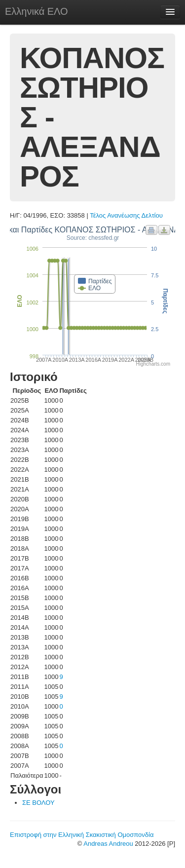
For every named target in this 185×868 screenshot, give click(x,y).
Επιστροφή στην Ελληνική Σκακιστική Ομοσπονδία (82, 835)
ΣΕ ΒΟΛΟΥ (38, 803)
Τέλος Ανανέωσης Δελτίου (126, 215)
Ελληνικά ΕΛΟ (37, 11)
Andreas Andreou (108, 844)
